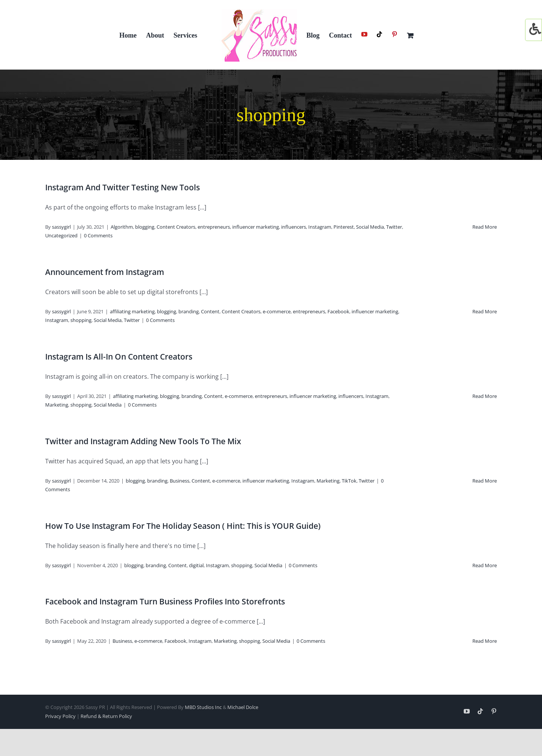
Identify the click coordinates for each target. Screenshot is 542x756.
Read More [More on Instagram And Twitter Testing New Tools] (485, 227)
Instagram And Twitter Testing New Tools (123, 187)
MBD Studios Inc (203, 707)
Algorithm (122, 227)
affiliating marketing (132, 311)
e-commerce (277, 311)
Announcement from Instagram (105, 272)
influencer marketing (256, 227)
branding (189, 311)
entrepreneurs (214, 227)
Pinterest (344, 227)
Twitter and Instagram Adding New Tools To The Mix (143, 441)
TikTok (349, 481)
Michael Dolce (243, 707)
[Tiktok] (379, 34)
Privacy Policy (60, 716)
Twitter (394, 227)
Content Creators (176, 227)
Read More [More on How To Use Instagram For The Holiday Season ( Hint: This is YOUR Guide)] (485, 565)
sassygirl (61, 227)
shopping (81, 320)
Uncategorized (61, 235)
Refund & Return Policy (106, 716)
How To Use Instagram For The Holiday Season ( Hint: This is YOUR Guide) (183, 526)
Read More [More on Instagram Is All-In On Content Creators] (485, 396)
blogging (145, 227)
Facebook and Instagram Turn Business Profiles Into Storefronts (165, 601)
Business (180, 481)
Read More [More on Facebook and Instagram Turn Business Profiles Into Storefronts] (485, 641)
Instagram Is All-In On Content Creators (119, 357)
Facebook (338, 311)
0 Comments (98, 235)
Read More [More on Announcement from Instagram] (485, 311)
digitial (196, 565)
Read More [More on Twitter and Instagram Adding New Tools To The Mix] (485, 481)
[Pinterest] (394, 34)
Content (210, 311)
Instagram (320, 227)
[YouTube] (364, 34)
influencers (294, 227)
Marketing (57, 405)
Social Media (370, 227)
